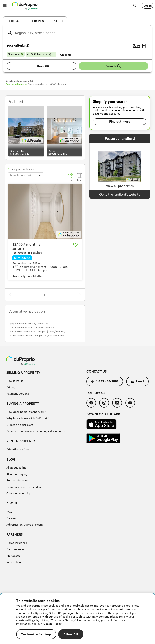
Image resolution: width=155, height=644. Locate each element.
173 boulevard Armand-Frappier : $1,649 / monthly (36, 336)
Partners (15, 534)
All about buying (17, 474)
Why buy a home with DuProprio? (28, 418)
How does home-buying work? (26, 412)
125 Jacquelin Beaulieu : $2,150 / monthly (32, 328)
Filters (42, 66)
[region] (77, 619)
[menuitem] (46, 384)
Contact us (96, 371)
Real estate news (17, 480)
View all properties (120, 186)
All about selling (16, 468)
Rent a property (21, 441)
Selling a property (23, 373)
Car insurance (15, 549)
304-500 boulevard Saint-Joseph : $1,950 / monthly (37, 332)
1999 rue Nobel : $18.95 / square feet (29, 324)
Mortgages (13, 556)
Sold (58, 21)
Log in (148, 6)
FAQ (9, 512)
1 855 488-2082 (105, 381)
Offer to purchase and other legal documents (36, 431)
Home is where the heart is (24, 487)
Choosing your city (18, 493)
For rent (38, 21)
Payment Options (18, 394)
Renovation (14, 562)
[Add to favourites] (75, 245)
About (12, 503)
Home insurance (17, 543)
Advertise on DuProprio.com (25, 525)
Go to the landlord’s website (120, 194)
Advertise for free (18, 449)
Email (137, 381)
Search (113, 66)
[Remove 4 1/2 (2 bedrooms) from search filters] (41, 54)
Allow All (71, 634)
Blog (11, 459)
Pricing (11, 387)
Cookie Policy (52, 624)
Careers (11, 518)
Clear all (65, 55)
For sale (15, 21)
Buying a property (23, 404)
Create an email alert (20, 425)
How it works (15, 381)
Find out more (120, 121)
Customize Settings (36, 634)
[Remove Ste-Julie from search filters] (16, 54)
